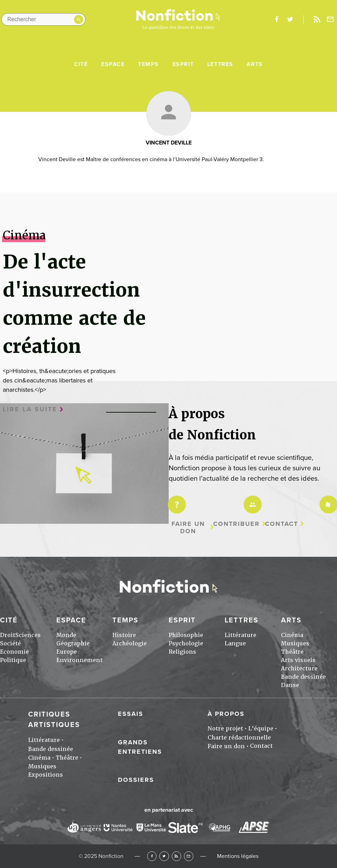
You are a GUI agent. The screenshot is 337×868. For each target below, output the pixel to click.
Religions (182, 652)
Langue (235, 643)
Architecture (299, 668)
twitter (290, 19)
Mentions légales (238, 856)
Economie (14, 652)
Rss (317, 19)
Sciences (28, 635)
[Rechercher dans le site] (43, 19)
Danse (290, 685)
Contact (282, 524)
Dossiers (136, 780)
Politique (13, 660)
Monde (66, 635)
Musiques (295, 643)
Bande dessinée (303, 677)
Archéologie (130, 643)
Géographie (73, 643)
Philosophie (186, 635)
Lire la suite (30, 409)
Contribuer (236, 524)
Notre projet (225, 729)
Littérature (240, 635)
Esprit (183, 64)
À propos (226, 714)
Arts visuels (298, 660)
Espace (113, 64)
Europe (67, 652)
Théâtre (292, 652)
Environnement (79, 660)
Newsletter (330, 19)
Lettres (220, 64)
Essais (131, 714)
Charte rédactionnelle (239, 738)
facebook (276, 19)
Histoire (124, 635)
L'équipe (261, 729)
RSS (176, 856)
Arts (255, 64)
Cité (81, 64)
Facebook (152, 856)
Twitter (164, 856)
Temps (149, 64)
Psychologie (186, 643)
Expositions (46, 775)
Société (10, 643)
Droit (8, 635)
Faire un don (188, 527)
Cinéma (292, 635)
